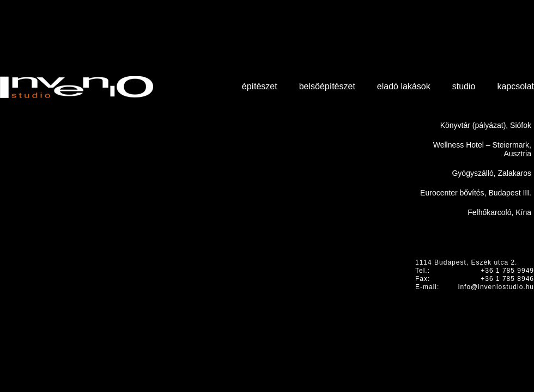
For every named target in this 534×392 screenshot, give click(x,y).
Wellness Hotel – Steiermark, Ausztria (482, 149)
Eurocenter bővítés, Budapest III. (476, 193)
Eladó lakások (404, 86)
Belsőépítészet (327, 86)
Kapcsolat (515, 86)
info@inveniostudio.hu (496, 287)
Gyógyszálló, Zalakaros (491, 173)
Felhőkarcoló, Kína (499, 212)
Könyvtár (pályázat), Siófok (486, 125)
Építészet (260, 86)
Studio (464, 86)
